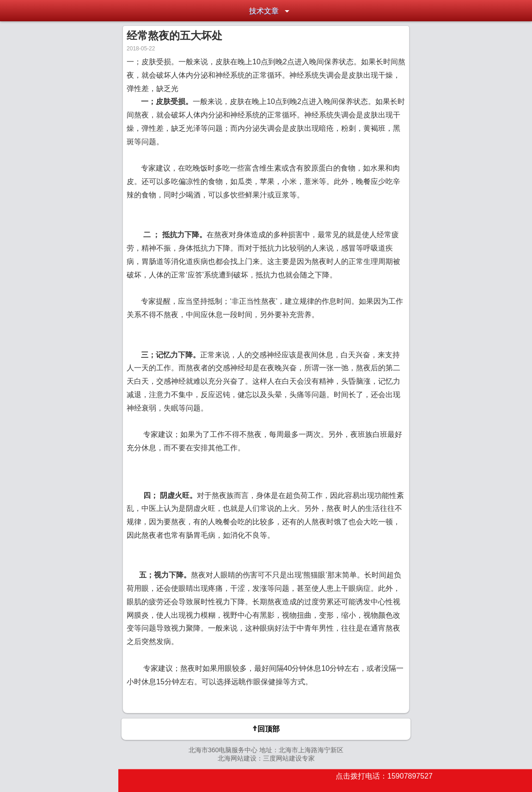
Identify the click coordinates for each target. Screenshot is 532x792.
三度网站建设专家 (289, 758)
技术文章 (264, 11)
